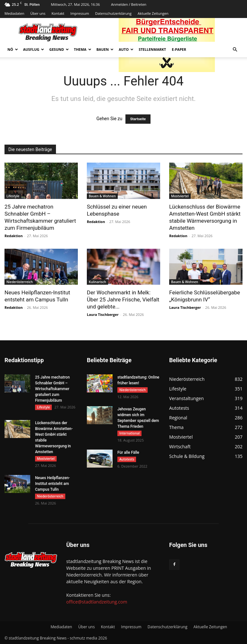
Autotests (127, 459)
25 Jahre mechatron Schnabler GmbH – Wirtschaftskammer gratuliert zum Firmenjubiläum (52, 389)
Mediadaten (14, 13)
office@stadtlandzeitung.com (97, 602)
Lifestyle (13, 196)
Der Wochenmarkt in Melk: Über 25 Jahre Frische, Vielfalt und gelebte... (123, 300)
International (129, 433)
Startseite (138, 119)
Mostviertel (180, 196)
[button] (235, 50)
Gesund (59, 49)
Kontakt (58, 13)
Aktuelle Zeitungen (153, 13)
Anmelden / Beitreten (129, 4)
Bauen (105, 49)
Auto (126, 49)
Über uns (38, 13)
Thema (83, 49)
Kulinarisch (97, 282)
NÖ (13, 49)
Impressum (80, 13)
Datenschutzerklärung (113, 13)
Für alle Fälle (128, 452)
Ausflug (34, 49)
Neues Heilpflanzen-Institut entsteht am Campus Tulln (52, 484)
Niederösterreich (20, 282)
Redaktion (14, 236)
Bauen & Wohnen (102, 196)
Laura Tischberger (103, 314)
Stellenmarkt (152, 49)
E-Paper (179, 49)
